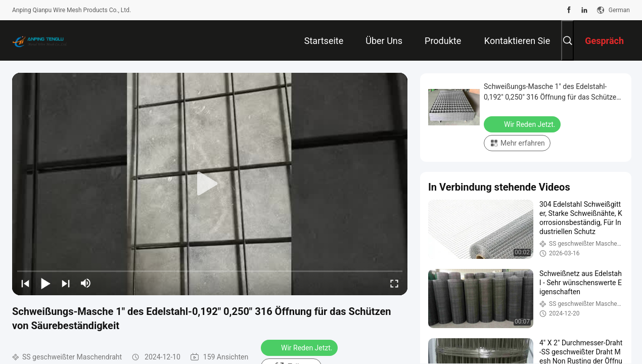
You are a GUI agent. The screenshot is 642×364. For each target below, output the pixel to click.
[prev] (25, 283)
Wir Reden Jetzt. (300, 347)
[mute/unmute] (86, 283)
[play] (210, 184)
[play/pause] (45, 283)
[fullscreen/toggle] (394, 283)
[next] (66, 283)
